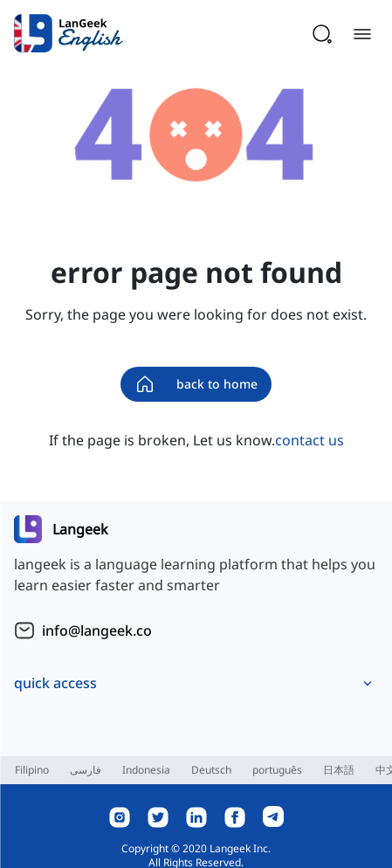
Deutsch (211, 770)
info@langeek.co (97, 630)
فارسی (86, 770)
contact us (309, 440)
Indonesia (146, 770)
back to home (196, 384)
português (277, 770)
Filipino (32, 770)
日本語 (339, 770)
